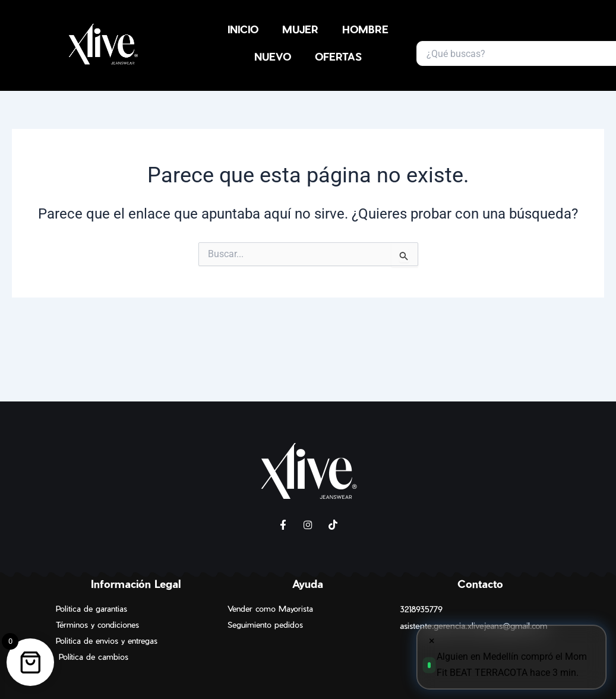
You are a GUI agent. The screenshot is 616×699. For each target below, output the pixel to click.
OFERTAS (338, 56)
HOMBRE (365, 29)
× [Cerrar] (432, 641)
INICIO (243, 29)
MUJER (300, 29)
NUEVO (273, 56)
